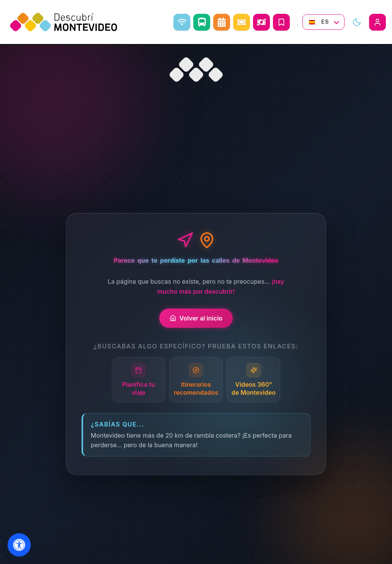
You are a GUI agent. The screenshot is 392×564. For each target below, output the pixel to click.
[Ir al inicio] (196, 70)
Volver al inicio (196, 318)
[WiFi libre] (182, 22)
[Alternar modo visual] (357, 22)
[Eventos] (242, 22)
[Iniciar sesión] (377, 22)
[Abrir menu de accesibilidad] (19, 545)
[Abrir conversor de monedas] (261, 22)
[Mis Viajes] (281, 22)
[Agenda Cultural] (222, 22)
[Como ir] (202, 22)
